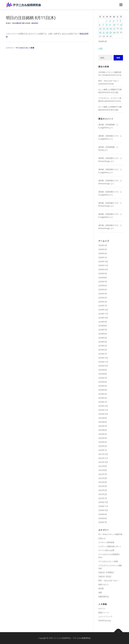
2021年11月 (103, 458)
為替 (100, 592)
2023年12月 (103, 358)
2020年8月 (103, 518)
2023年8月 (103, 374)
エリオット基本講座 (106, 542)
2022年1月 (103, 450)
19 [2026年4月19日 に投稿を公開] (121, 28)
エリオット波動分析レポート (110, 546)
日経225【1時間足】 (107, 572)
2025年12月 (103, 261)
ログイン (58, 34)
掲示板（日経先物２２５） (109, 136)
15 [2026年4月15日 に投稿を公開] (107, 28)
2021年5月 (103, 482)
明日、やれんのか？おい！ (109, 580)
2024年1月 (103, 354)
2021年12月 (103, 454)
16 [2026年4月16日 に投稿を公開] (111, 28)
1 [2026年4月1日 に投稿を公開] (107, 21)
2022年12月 (103, 406)
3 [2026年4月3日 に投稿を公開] (114, 21)
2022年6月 (103, 430)
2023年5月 (103, 386)
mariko (35, 23)
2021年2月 (103, 494)
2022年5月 (103, 434)
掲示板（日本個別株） (107, 125)
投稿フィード (104, 613)
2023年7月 (103, 378)
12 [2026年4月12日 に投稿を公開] (121, 25)
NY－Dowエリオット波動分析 (110, 534)
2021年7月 (103, 474)
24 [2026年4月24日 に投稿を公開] (114, 32)
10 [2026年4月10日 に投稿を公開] (114, 25)
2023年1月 (103, 402)
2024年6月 (103, 334)
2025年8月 (103, 278)
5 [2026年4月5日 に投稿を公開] (121, 21)
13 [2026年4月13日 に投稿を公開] (100, 28)
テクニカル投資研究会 (82, 638)
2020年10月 (103, 510)
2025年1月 (103, 306)
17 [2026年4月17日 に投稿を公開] (114, 28)
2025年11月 (103, 265)
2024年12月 (103, 310)
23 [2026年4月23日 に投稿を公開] (111, 32)
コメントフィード (105, 616)
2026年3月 (103, 249)
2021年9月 (103, 466)
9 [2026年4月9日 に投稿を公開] (110, 25)
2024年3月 (103, 346)
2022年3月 (103, 442)
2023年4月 (103, 390)
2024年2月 (103, 350)
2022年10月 (103, 414)
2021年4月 (103, 486)
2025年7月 (103, 282)
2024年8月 (103, 326)
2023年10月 (103, 366)
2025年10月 (103, 269)
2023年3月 (103, 394)
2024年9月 (103, 322)
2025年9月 (103, 273)
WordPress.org (104, 620)
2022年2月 (103, 446)
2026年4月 (103, 245)
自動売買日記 (104, 596)
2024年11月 (103, 314)
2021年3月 (103, 490)
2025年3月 (103, 298)
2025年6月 (103, 285)
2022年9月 (103, 418)
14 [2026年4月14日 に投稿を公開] (104, 28)
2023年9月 (103, 370)
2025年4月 (103, 294)
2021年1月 (103, 498)
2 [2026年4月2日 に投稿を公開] (110, 21)
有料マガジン (104, 584)
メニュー (121, 5)
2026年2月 (103, 253)
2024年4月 (103, 342)
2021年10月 (103, 462)
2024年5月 (103, 338)
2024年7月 (103, 330)
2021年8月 (103, 470)
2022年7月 (103, 426)
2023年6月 (103, 382)
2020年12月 (103, 502)
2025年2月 (103, 302)
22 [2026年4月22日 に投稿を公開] (107, 32)
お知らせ (102, 538)
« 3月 (100, 48)
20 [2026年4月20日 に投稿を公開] (100, 32)
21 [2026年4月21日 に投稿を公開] (104, 32)
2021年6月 (103, 478)
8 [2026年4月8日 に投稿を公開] (107, 25)
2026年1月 (103, 257)
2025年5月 (103, 289)
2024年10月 (103, 318)
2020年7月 (103, 522)
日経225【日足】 (105, 576)
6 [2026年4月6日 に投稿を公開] (100, 25)
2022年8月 (103, 422)
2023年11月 (103, 362)
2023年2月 (103, 398)
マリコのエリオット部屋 (25, 48)
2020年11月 (103, 506)
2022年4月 (103, 438)
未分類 (101, 588)
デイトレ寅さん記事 (106, 550)
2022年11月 (103, 410)
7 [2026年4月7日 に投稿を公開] (103, 25)
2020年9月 (103, 514)
